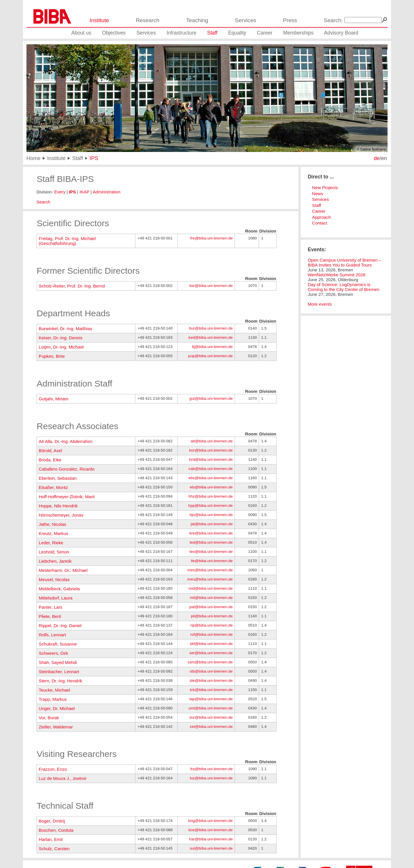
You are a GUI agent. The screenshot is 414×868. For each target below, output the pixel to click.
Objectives (114, 33)
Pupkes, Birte (52, 356)
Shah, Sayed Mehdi (58, 662)
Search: (333, 20)
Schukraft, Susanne (58, 644)
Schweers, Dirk (53, 653)
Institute (99, 20)
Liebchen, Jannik (55, 561)
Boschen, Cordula (56, 830)
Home (33, 158)
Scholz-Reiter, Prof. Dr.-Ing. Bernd (72, 286)
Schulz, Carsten (54, 849)
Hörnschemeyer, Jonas (61, 515)
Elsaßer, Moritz (53, 487)
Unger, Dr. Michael (57, 708)
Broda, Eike (50, 460)
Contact (320, 223)
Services (246, 20)
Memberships (298, 33)
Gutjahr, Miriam (54, 399)
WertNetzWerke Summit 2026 (336, 275)
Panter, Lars (51, 607)
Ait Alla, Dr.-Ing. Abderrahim (66, 441)
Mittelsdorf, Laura (56, 598)
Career (265, 33)
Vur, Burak (49, 718)
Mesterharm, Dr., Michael (63, 570)
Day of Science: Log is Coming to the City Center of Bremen (343, 287)
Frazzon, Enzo (53, 769)
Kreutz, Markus (53, 533)
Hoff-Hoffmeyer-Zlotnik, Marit (67, 497)
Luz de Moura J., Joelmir (63, 778)
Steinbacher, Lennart (59, 672)
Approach (322, 217)
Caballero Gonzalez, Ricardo (67, 469)
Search (43, 202)
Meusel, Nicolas (54, 579)
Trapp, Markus (53, 699)
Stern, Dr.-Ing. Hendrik (61, 681)
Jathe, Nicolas (52, 524)
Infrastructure (181, 33)
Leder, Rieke (51, 543)
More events (320, 304)
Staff (212, 33)
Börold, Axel (50, 451)
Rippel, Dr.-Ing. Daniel (60, 626)
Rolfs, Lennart (52, 635)
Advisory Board (341, 33)
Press (290, 20)
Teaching (197, 20)
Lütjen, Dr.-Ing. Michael (61, 347)
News (318, 194)
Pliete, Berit (50, 616)
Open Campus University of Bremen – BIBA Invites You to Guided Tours (344, 262)
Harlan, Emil (51, 839)
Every (60, 192)
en (384, 158)
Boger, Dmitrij (52, 821)
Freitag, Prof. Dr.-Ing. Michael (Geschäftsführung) (67, 241)
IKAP (85, 192)
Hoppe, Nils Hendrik (58, 506)
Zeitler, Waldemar (56, 727)
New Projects (325, 188)
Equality (237, 33)
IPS (94, 158)
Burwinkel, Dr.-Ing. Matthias (66, 329)
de (377, 158)
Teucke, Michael (54, 690)
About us (81, 33)
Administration (106, 192)
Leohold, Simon (54, 552)
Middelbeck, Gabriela (59, 589)
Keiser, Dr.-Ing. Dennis (61, 338)
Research (147, 20)
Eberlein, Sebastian (58, 478)
